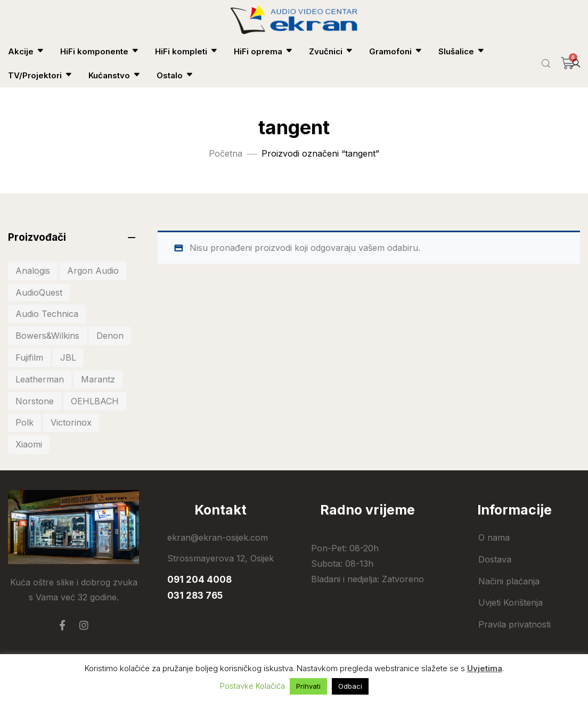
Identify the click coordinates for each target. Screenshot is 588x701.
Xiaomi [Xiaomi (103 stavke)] (29, 444)
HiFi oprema (263, 51)
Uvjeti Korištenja (511, 602)
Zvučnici (331, 51)
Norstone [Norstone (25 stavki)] (35, 401)
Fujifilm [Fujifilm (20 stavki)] (29, 357)
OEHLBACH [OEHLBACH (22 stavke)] (95, 401)
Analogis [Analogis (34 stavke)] (33, 271)
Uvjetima (485, 668)
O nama (494, 537)
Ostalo (175, 75)
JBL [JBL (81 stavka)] (68, 357)
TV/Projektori (40, 75)
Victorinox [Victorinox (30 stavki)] (71, 422)
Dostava (495, 559)
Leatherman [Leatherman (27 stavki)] (40, 379)
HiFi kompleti (186, 51)
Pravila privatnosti (514, 624)
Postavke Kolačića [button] (252, 686)
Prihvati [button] (308, 686)
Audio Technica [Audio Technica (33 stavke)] (47, 314)
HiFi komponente (100, 51)
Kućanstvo (115, 75)
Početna (226, 153)
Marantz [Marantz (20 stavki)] (98, 379)
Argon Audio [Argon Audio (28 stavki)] (93, 271)
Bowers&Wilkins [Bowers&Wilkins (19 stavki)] (47, 336)
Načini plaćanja (509, 581)
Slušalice (462, 51)
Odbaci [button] (350, 686)
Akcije (26, 51)
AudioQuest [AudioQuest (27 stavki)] (39, 292)
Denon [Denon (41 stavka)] (110, 336)
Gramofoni (396, 51)
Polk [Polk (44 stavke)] (24, 422)
